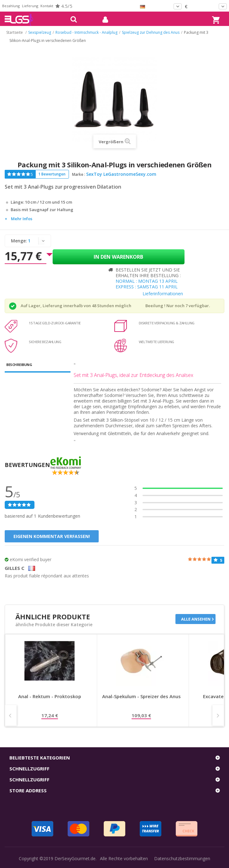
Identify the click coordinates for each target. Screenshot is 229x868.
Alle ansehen (196, 619)
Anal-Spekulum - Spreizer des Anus (141, 697)
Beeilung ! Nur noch (165, 306)
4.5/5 (64, 6)
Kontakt (47, 6)
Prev (11, 715)
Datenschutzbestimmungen (182, 858)
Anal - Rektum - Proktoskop (50, 697)
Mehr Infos (22, 219)
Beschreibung (19, 365)
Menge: (19, 241)
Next (218, 715)
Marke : (79, 174)
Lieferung (30, 6)
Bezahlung (11, 6)
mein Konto (103, 20)
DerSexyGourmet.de (75, 858)
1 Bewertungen (52, 174)
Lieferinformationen (163, 294)
